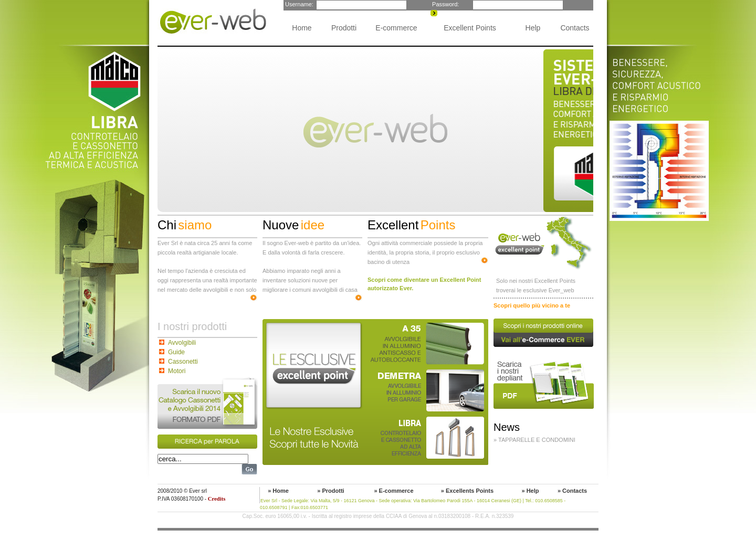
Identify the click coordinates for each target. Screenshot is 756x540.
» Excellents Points (467, 491)
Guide (176, 352)
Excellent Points (470, 28)
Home (302, 28)
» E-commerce (393, 491)
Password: (445, 4)
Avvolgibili (182, 343)
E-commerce (396, 28)
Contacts (575, 28)
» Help (530, 491)
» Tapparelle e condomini (534, 440)
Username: (298, 4)
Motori (177, 371)
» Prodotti (330, 491)
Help (533, 28)
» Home (278, 491)
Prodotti (344, 28)
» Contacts (572, 491)
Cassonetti (183, 362)
